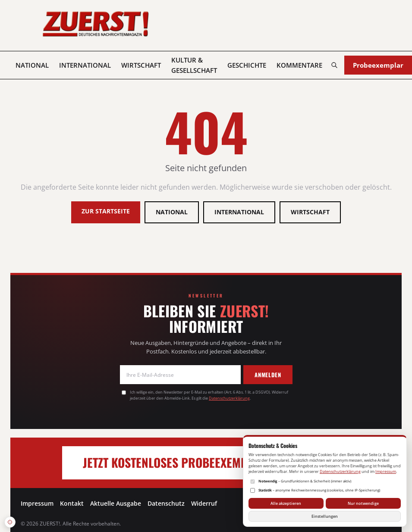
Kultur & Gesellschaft (194, 65)
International (85, 65)
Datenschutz (166, 503)
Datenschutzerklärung (229, 398)
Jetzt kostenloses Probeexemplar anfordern (206, 462)
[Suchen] (334, 65)
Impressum (37, 503)
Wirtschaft (141, 65)
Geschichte (247, 65)
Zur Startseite (106, 211)
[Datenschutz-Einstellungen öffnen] (10, 522)
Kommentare (299, 65)
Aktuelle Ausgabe (116, 503)
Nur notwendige (363, 503)
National (32, 65)
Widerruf (204, 503)
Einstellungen (325, 516)
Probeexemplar (378, 65)
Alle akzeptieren (286, 503)
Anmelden (268, 375)
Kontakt (72, 503)
